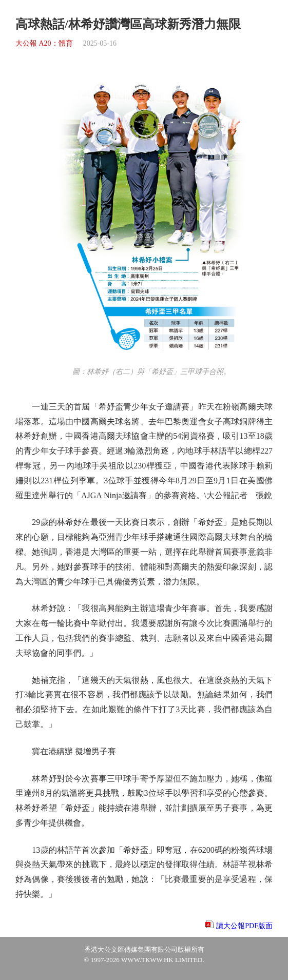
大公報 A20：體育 (44, 43)
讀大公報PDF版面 (244, 926)
